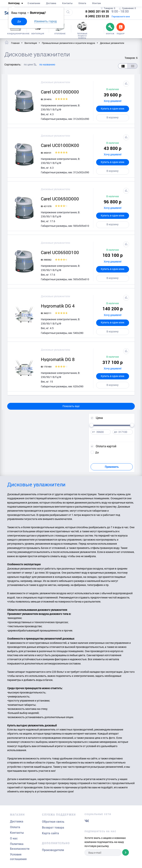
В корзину (113, 117)
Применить (112, 467)
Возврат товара (53, 828)
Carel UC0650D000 (60, 199)
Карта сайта (50, 833)
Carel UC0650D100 (60, 252)
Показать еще (71, 406)
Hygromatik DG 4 (58, 306)
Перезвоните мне (121, 16)
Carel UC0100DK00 (60, 145)
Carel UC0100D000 (60, 92)
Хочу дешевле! (113, 101)
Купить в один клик (113, 109)
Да (19, 21)
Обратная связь (53, 822)
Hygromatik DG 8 (58, 359)
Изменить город (45, 21)
